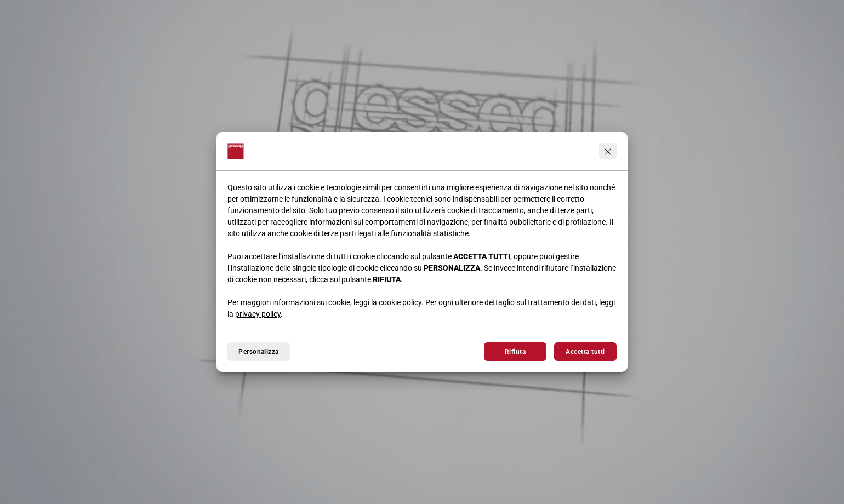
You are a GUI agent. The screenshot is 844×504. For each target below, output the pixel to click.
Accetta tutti (585, 352)
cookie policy (400, 302)
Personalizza (259, 352)
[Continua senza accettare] (608, 151)
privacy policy (258, 314)
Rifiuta (515, 352)
